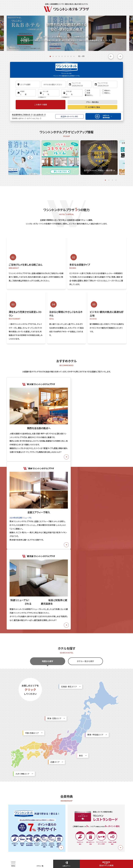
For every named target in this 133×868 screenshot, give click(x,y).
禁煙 (87, 90)
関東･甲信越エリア (95, 568)
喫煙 (87, 93)
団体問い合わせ (18, 118)
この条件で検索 (41, 105)
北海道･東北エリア (69, 519)
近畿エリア (55, 595)
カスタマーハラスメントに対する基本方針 (107, 830)
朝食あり (106, 90)
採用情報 (54, 830)
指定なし (89, 95)
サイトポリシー (28, 830)
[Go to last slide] (111, 56)
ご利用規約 (83, 830)
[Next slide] (120, 56)
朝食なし (106, 93)
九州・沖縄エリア (22, 607)
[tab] (50, 56)
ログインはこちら (33, 118)
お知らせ (14, 830)
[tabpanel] (22, 153)
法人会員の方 (38, 115)
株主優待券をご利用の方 (21, 115)
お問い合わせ (68, 830)
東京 (81, 588)
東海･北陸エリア (54, 551)
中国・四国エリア (32, 566)
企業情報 (42, 830)
